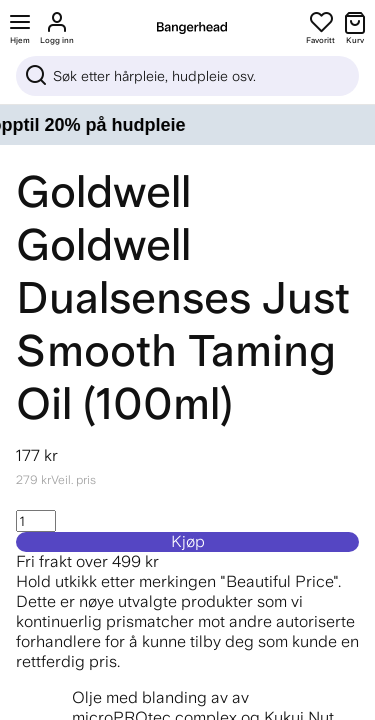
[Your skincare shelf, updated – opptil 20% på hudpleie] (187, 125)
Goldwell (103, 191)
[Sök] (187, 76)
